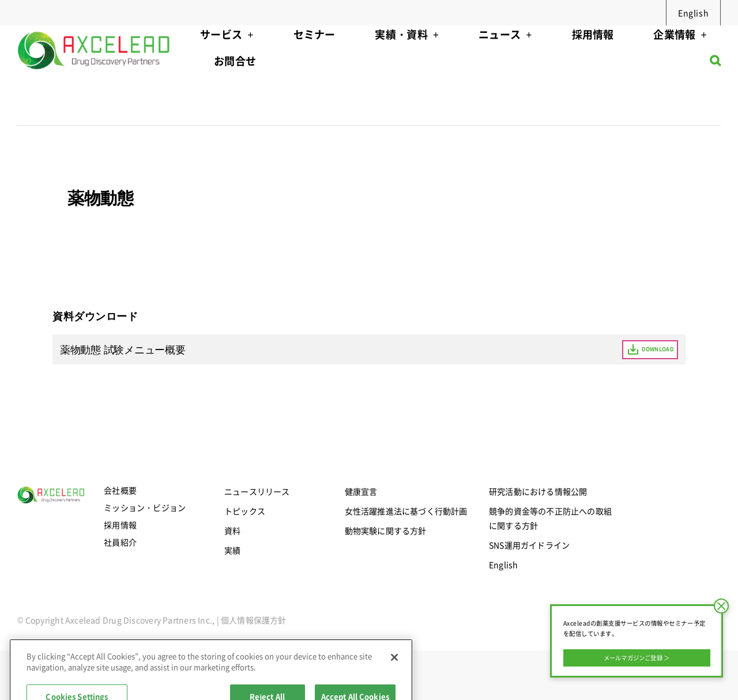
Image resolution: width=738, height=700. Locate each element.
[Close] (394, 683)
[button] (715, 63)
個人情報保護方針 (254, 620)
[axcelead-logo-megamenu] (95, 29)
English (693, 13)
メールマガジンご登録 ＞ (637, 658)
